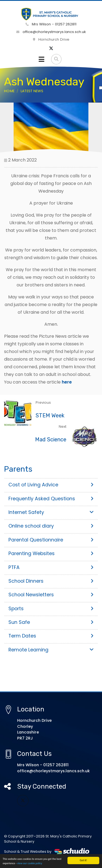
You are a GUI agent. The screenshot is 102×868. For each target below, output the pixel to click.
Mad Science (51, 439)
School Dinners (51, 581)
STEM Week (50, 415)
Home (9, 91)
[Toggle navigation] (41, 59)
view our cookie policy (30, 863)
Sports (51, 609)
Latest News (32, 91)
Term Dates (51, 636)
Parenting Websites (51, 553)
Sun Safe (51, 622)
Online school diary (51, 526)
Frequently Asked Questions (51, 499)
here (67, 382)
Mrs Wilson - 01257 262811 (51, 24)
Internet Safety (51, 512)
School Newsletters (51, 595)
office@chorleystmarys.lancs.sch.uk (51, 32)
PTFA (51, 567)
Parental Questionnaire (51, 540)
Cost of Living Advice (51, 485)
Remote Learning (51, 650)
